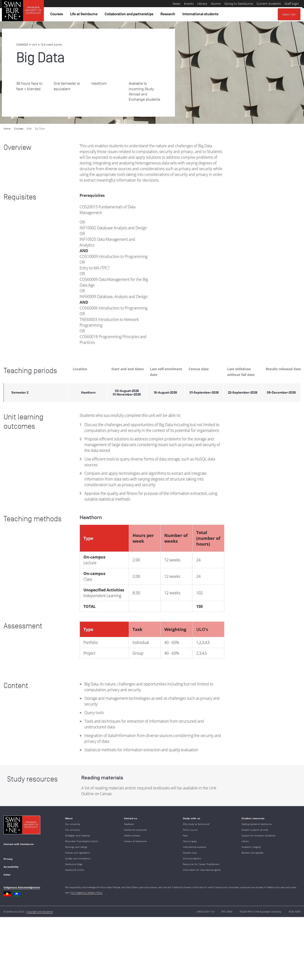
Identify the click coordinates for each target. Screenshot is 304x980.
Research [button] (169, 15)
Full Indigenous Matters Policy (87, 892)
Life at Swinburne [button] (85, 15)
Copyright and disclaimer (40, 912)
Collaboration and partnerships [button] (130, 15)
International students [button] (201, 15)
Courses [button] (57, 15)
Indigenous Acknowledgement (22, 887)
